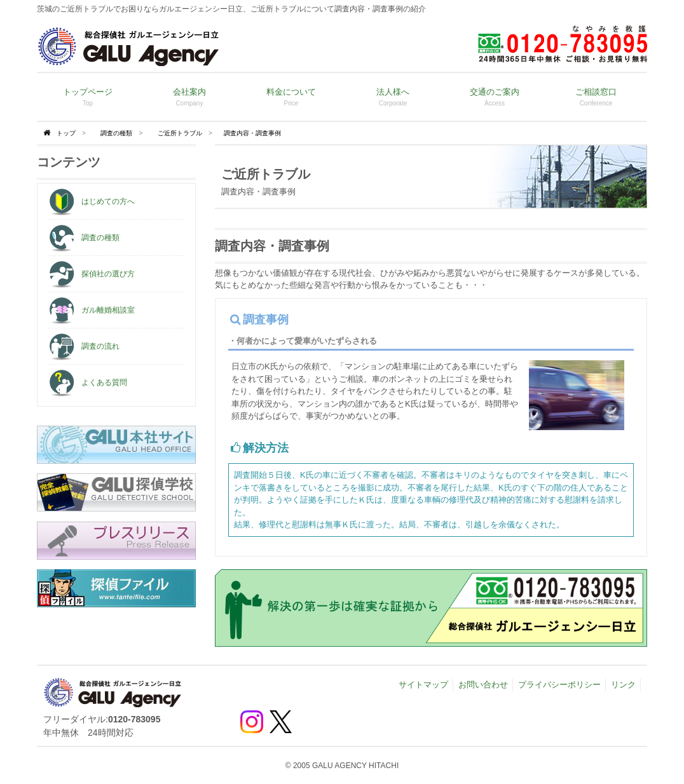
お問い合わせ (483, 685)
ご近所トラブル (180, 133)
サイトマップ (423, 685)
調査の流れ (84, 346)
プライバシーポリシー (559, 685)
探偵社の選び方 (92, 274)
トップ (66, 133)
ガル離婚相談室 (92, 310)
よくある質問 (88, 382)
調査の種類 (116, 133)
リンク (623, 685)
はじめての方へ (92, 201)
